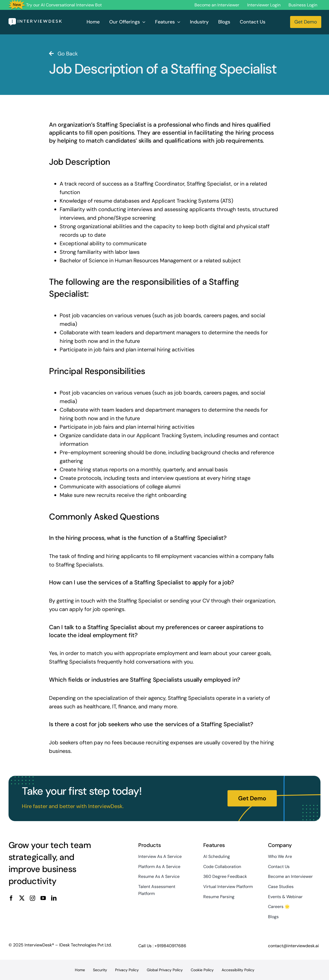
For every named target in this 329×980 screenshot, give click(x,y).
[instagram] (33, 898)
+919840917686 (170, 946)
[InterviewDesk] (35, 21)
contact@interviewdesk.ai (293, 946)
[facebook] (11, 898)
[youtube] (43, 898)
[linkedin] (54, 898)
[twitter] (22, 898)
